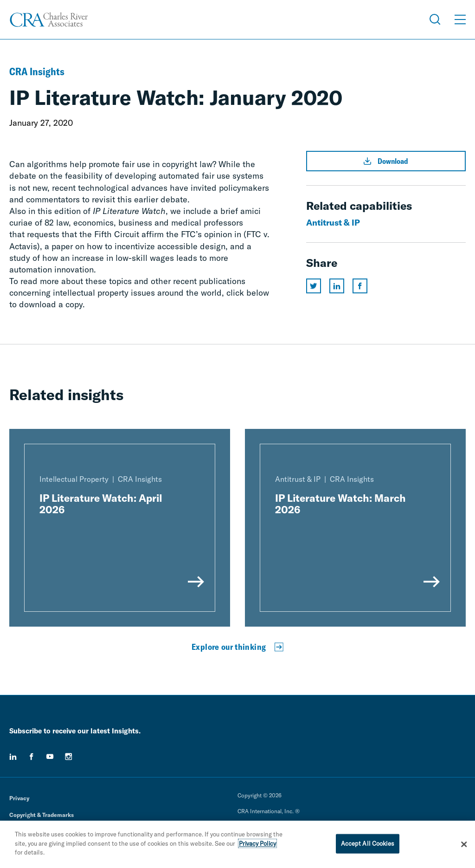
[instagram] (69, 757)
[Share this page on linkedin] (337, 286)
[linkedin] (13, 757)
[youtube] (50, 757)
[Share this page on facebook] (360, 286)
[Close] (464, 844)
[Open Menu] (460, 19)
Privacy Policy (257, 843)
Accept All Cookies (368, 843)
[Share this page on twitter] (314, 286)
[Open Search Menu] (435, 19)
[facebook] (32, 757)
